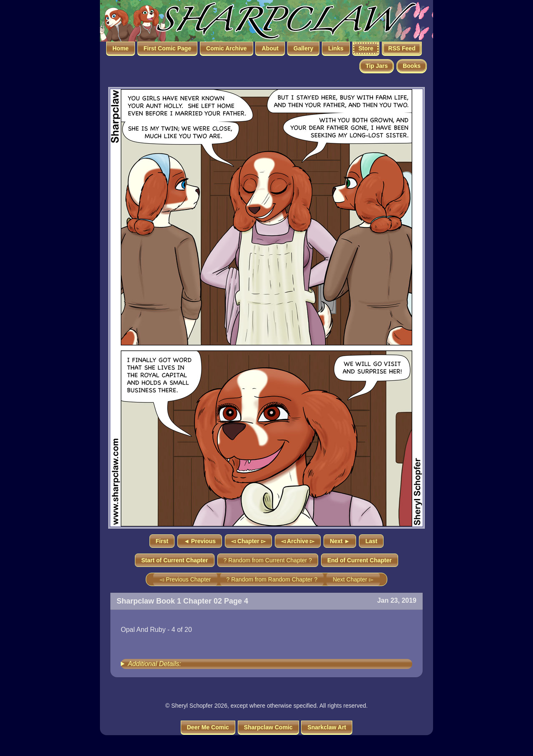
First (162, 541)
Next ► (340, 541)
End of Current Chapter (360, 560)
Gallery (303, 48)
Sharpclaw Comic (268, 727)
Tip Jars (377, 66)
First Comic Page (167, 48)
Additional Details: (154, 664)
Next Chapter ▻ (353, 579)
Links (336, 48)
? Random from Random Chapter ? (272, 579)
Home (121, 48)
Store (366, 48)
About (270, 48)
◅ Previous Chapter (185, 579)
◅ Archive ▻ (298, 541)
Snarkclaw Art (327, 727)
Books (412, 66)
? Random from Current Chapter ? (268, 560)
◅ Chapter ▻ (248, 541)
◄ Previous (200, 541)
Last (371, 541)
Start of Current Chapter (174, 560)
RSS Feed (402, 48)
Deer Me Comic (208, 727)
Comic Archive (227, 48)
